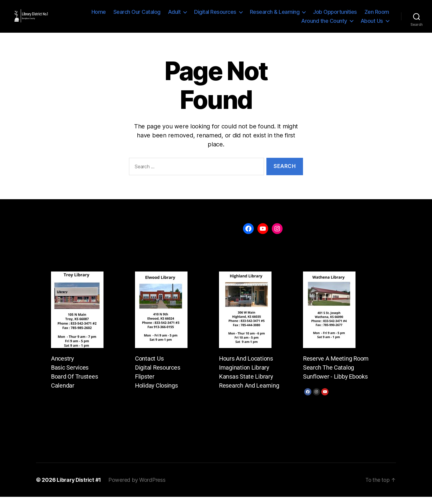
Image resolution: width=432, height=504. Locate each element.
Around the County (324, 24)
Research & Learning (275, 15)
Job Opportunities (335, 15)
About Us (372, 24)
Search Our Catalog (137, 15)
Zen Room (377, 15)
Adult (174, 15)
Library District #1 (80, 487)
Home (99, 15)
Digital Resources (215, 15)
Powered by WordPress (139, 487)
